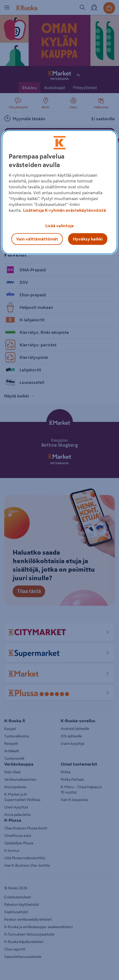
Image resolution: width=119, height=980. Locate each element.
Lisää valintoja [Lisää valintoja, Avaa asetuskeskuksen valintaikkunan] (59, 226)
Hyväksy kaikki (88, 239)
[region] (59, 192)
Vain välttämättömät (37, 239)
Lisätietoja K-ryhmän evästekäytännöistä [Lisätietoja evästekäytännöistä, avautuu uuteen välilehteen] (65, 210)
